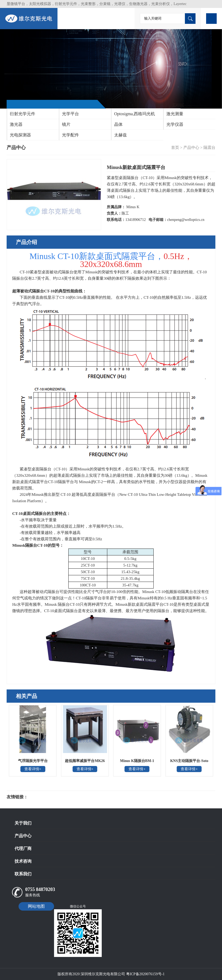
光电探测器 (20, 135)
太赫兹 (121, 135)
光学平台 (70, 114)
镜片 (66, 124)
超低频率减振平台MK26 (85, 761)
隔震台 (209, 148)
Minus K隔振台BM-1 (137, 761)
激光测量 (175, 114)
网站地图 (36, 906)
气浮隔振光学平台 (33, 761)
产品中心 (191, 148)
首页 (175, 148)
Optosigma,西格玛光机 (135, 114)
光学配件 (70, 135)
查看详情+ (33, 769)
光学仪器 (175, 124)
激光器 (16, 124)
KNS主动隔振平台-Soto (189, 761)
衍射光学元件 (23, 114)
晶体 (118, 124)
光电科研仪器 (44, 797)
